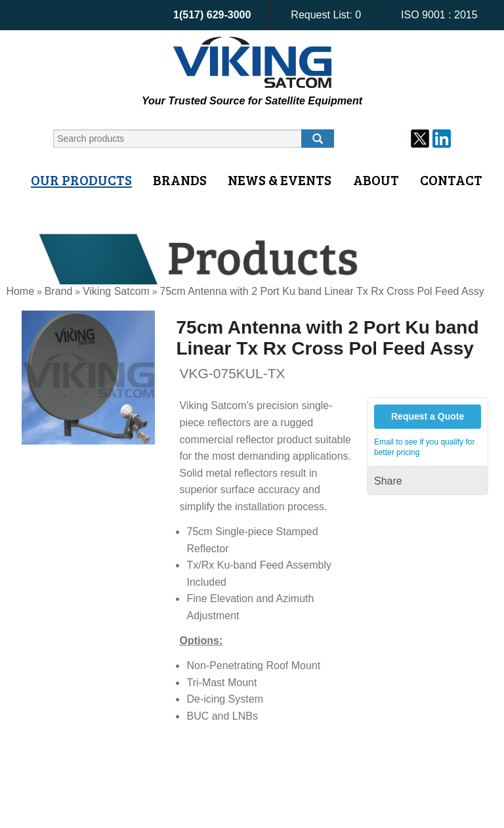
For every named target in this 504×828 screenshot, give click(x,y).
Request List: (326, 15)
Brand (59, 291)
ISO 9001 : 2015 (439, 15)
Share (388, 481)
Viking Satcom (116, 291)
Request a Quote (428, 416)
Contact (451, 180)
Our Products (81, 180)
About (376, 180)
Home (20, 291)
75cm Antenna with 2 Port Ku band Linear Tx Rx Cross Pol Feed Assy (322, 291)
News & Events (280, 180)
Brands (180, 180)
